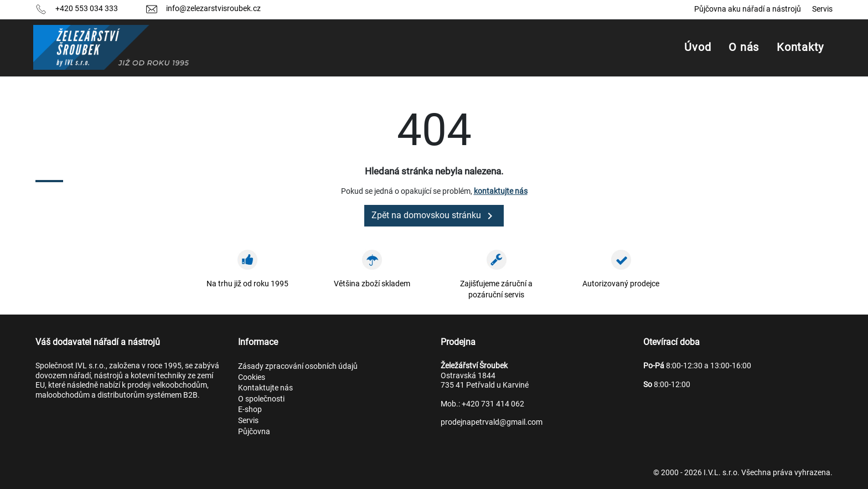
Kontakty (800, 47)
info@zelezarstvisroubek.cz (213, 8)
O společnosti (261, 399)
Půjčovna (254, 431)
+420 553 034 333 (87, 8)
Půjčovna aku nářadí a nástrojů (748, 9)
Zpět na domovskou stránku (434, 216)
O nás (744, 47)
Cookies (252, 377)
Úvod (697, 47)
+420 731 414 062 (493, 404)
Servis (822, 9)
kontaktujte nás (501, 191)
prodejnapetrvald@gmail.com (492, 422)
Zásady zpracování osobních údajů (298, 366)
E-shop (250, 409)
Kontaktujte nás (265, 388)
